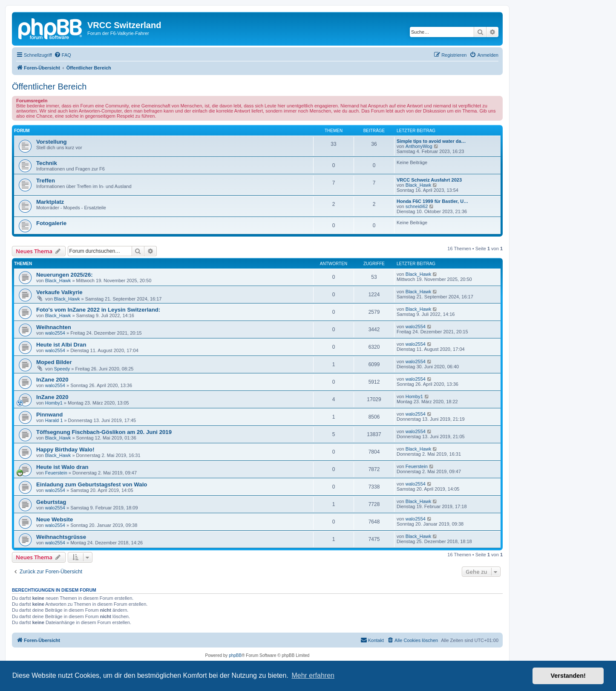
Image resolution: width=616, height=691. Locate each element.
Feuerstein (56, 473)
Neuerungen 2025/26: (65, 275)
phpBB (235, 655)
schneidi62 (417, 206)
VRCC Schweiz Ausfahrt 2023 (429, 180)
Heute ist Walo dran (62, 467)
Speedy (62, 369)
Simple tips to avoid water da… (431, 141)
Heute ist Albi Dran (61, 345)
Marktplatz (50, 202)
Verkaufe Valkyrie (59, 292)
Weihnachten (54, 327)
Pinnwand (49, 415)
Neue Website (55, 519)
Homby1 (54, 403)
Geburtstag (51, 502)
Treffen (46, 181)
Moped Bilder (54, 362)
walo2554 (55, 333)
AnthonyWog (419, 146)
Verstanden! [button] (568, 676)
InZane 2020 (52, 380)
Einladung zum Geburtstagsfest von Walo (92, 484)
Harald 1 (54, 420)
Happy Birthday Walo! (65, 450)
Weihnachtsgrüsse (61, 537)
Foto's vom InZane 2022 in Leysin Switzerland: (98, 310)
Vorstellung (52, 142)
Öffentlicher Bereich (49, 87)
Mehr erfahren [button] (313, 675)
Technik (47, 163)
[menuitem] (63, 55)
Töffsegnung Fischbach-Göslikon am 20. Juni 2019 (104, 432)
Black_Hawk (419, 185)
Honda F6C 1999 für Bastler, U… (432, 201)
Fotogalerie (51, 223)
